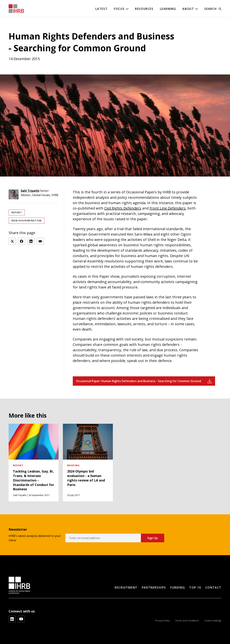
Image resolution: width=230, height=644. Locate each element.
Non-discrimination (27, 220)
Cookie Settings (213, 621)
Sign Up (153, 538)
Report (17, 212)
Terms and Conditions (187, 621)
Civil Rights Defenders (123, 208)
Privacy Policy (162, 621)
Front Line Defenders (168, 208)
